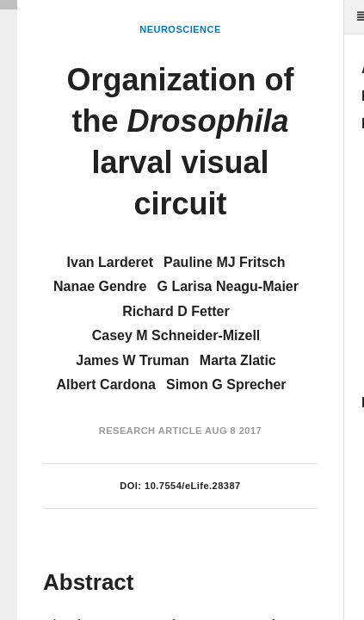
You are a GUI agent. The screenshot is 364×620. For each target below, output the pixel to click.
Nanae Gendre (100, 286)
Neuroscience (180, 29)
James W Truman (133, 360)
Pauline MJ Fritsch (224, 262)
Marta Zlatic (238, 360)
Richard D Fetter (176, 311)
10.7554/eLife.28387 (193, 486)
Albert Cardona (106, 384)
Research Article (151, 431)
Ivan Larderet (110, 262)
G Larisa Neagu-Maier (228, 286)
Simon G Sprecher (226, 384)
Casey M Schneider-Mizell (176, 335)
